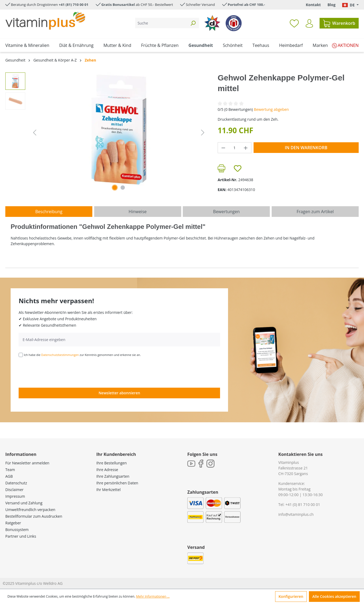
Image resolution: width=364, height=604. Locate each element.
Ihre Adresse (107, 470)
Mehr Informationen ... (153, 596)
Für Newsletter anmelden (27, 463)
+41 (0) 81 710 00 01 (303, 504)
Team (10, 470)
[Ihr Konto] (309, 23)
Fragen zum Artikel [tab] (315, 212)
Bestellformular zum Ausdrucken (34, 516)
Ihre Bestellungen (111, 463)
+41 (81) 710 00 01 (74, 5)
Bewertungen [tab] (226, 212)
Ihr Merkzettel (108, 490)
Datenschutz (16, 483)
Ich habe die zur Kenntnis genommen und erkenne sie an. (82, 355)
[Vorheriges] (35, 133)
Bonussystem (17, 530)
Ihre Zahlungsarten (113, 476)
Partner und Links (21, 536)
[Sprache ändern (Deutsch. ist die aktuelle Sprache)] (350, 5)
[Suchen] (193, 23)
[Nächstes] (203, 133)
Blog (332, 5)
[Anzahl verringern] (223, 148)
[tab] (49, 212)
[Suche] (161, 23)
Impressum (15, 496)
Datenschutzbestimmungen (60, 355)
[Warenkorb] (339, 23)
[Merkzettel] (294, 23)
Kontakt (313, 5)
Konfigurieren (291, 596)
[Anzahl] (235, 148)
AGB (9, 476)
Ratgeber (13, 523)
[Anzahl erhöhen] (246, 148)
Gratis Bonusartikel (118, 5)
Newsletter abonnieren (119, 393)
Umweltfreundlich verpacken (30, 510)
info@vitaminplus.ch (296, 514)
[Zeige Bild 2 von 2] (123, 188)
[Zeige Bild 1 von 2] (115, 188)
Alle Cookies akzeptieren (334, 596)
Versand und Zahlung (24, 503)
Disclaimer (14, 490)
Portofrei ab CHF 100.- (246, 5)
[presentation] (59, 372)
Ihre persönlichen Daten (117, 483)
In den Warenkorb (306, 148)
